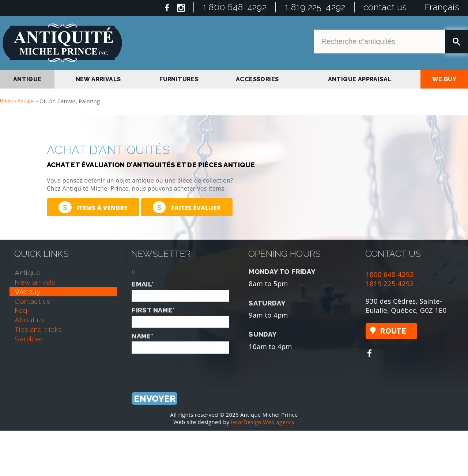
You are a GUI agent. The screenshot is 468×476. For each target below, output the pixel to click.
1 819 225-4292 (315, 7)
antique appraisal (360, 79)
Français (442, 7)
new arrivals (98, 79)
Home (7, 101)
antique (27, 79)
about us (29, 320)
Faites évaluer (187, 207)
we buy (444, 79)
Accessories (257, 79)
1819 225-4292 (390, 283)
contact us (385, 7)
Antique (27, 101)
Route (393, 331)
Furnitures (179, 79)
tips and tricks (38, 329)
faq (21, 310)
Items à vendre (93, 207)
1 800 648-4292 (235, 7)
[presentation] (187, 368)
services (29, 339)
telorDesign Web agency (263, 422)
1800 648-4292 (390, 274)
